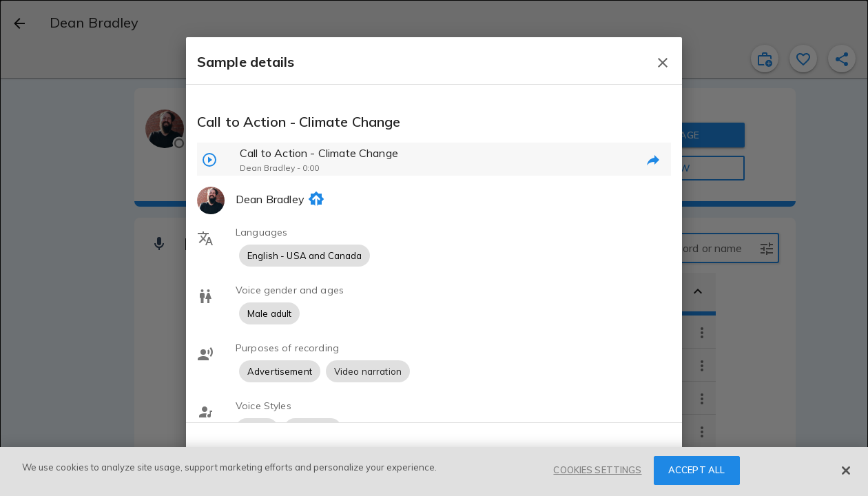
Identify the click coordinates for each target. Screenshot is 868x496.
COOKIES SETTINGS (597, 470)
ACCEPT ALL (696, 470)
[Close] (846, 471)
